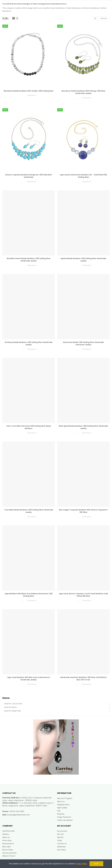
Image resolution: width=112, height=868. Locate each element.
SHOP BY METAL (11, 707)
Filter (5, 18)
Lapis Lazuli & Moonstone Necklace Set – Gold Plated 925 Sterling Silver (83, 176)
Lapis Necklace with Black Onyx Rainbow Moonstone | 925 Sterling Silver (29, 595)
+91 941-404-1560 (17, 811)
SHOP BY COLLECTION (13, 704)
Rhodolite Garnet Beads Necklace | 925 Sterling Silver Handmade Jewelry (29, 260)
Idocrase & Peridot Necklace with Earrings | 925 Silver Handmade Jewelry (83, 92)
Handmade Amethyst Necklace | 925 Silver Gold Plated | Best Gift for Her (83, 679)
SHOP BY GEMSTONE (13, 711)
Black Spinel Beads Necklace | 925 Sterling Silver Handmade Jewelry (83, 427)
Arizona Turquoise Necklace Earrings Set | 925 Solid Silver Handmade (29, 176)
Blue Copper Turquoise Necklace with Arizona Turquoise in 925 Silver (83, 511)
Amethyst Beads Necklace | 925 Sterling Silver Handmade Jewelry (29, 343)
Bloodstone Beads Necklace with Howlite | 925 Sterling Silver (29, 91)
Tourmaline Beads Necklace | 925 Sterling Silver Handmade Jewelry (29, 511)
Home (6, 698)
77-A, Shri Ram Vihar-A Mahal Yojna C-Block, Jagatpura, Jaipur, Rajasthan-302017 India (28, 804)
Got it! (96, 864)
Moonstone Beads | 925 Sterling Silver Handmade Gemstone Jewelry (83, 343)
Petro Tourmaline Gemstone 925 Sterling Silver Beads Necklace (29, 427)
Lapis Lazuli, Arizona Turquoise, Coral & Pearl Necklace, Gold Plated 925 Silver (83, 595)
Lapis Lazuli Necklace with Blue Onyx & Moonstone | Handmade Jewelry (29, 679)
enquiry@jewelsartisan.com (19, 815)
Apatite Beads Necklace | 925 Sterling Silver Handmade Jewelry (83, 260)
